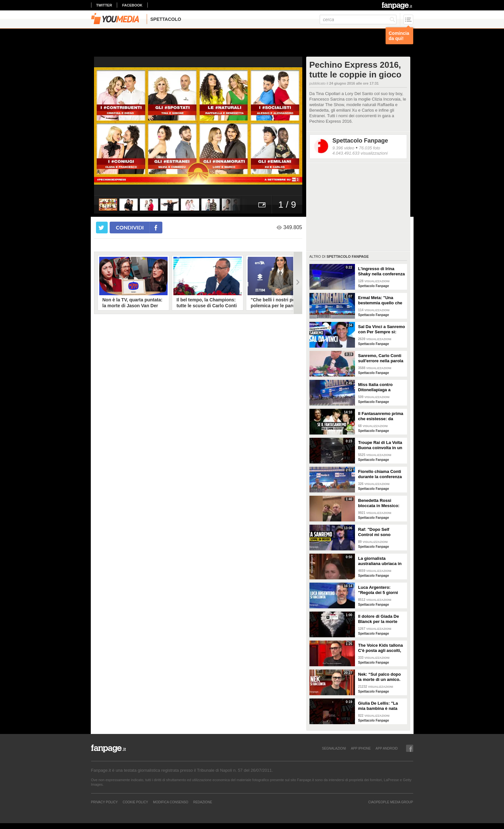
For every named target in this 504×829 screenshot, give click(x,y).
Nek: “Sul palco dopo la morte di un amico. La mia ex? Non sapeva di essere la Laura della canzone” (382, 677)
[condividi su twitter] (102, 228)
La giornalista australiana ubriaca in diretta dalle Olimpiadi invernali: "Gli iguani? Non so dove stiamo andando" (380, 561)
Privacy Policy (104, 802)
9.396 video (343, 148)
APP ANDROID (387, 748)
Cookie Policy (135, 802)
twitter (104, 5)
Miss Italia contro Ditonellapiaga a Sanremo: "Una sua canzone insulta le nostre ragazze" (378, 387)
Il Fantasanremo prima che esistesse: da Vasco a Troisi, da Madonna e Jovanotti (381, 416)
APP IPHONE (361, 748)
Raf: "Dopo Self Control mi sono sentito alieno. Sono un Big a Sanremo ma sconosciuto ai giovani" (381, 532)
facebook (132, 5)
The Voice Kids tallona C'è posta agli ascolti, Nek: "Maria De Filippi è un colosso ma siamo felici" (382, 648)
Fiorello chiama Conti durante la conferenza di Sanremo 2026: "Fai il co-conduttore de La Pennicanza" (380, 474)
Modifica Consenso (170, 802)
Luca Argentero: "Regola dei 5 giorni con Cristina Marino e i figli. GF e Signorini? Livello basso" (381, 590)
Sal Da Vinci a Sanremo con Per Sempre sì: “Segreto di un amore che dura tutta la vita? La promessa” (382, 329)
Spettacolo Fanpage (360, 141)
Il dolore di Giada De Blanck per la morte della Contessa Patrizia (381, 619)
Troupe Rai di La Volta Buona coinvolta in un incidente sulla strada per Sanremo (380, 445)
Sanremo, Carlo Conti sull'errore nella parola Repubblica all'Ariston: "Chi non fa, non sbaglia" (381, 358)
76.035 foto (369, 148)
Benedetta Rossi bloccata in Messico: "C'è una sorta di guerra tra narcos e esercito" (379, 503)
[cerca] (358, 20)
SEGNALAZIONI (334, 748)
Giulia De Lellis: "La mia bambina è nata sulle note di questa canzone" (378, 706)
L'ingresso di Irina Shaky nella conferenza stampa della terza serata (382, 271)
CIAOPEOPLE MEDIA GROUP (391, 802)
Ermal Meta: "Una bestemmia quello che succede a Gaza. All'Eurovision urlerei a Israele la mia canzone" (381, 300)
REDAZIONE (203, 802)
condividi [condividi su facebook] (130, 227)
